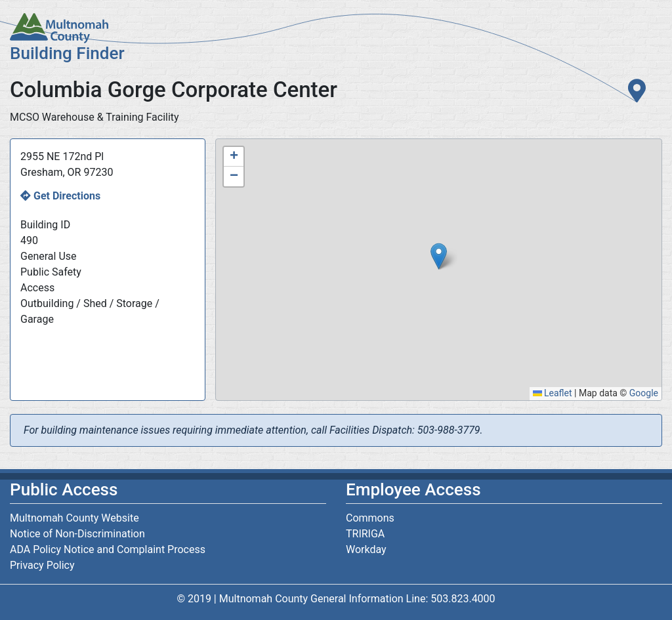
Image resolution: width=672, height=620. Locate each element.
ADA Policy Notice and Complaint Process (108, 549)
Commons (370, 518)
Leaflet (553, 393)
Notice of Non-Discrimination (77, 534)
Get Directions (67, 196)
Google (644, 393)
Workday (366, 549)
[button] (439, 256)
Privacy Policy (42, 565)
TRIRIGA (365, 534)
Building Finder (67, 53)
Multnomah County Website (74, 518)
